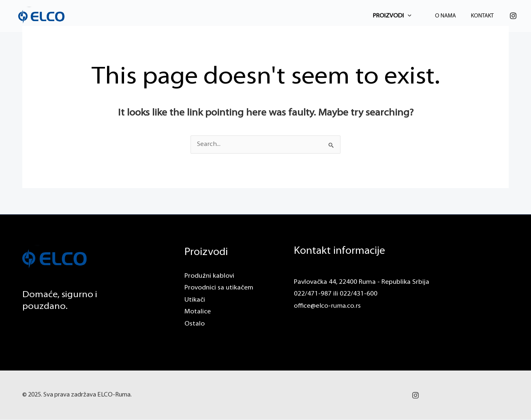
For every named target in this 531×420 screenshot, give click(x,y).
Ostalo (195, 324)
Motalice (198, 312)
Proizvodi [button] (404, 16)
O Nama (452, 16)
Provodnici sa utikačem (219, 288)
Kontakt (485, 16)
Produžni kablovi (209, 276)
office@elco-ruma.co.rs (328, 306)
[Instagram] (513, 16)
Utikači (195, 300)
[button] (419, 16)
